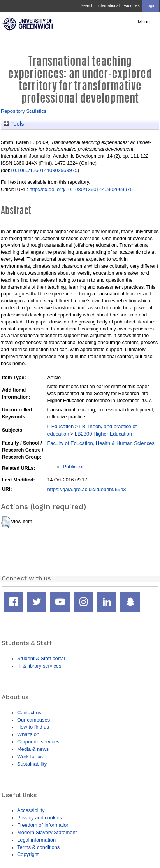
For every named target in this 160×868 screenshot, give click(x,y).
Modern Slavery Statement (47, 832)
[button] (6, 522)
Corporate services (38, 742)
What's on (28, 734)
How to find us (33, 727)
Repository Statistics (24, 111)
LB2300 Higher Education (103, 434)
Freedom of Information (43, 825)
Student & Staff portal (41, 658)
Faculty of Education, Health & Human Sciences (101, 443)
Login (150, 6)
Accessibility (31, 810)
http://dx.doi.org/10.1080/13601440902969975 (81, 189)
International (108, 6)
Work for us (30, 756)
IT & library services (39, 666)
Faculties (131, 6)
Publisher (73, 467)
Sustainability (32, 764)
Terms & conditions (38, 847)
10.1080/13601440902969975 (44, 170)
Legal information (36, 840)
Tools (14, 124)
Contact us (29, 712)
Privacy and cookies (40, 818)
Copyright (28, 854)
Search (87, 6)
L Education (60, 426)
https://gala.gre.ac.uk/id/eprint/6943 (86, 489)
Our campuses (33, 720)
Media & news (33, 749)
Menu (144, 22)
